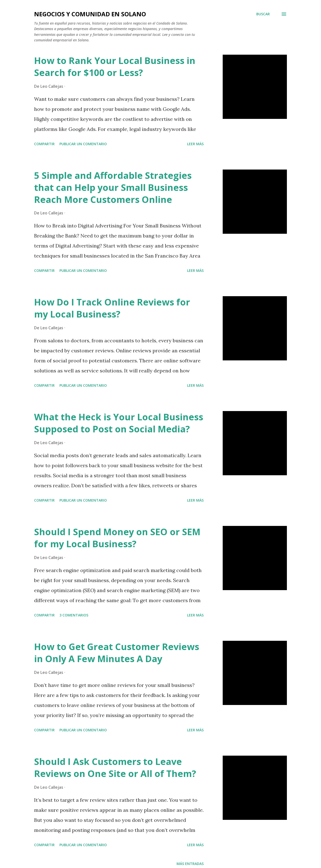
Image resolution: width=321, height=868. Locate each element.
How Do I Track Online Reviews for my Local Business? (112, 308)
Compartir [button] (44, 144)
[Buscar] (263, 14)
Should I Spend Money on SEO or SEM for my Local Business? (117, 538)
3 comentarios (74, 615)
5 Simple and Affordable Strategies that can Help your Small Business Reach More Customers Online (113, 187)
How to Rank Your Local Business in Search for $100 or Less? (115, 67)
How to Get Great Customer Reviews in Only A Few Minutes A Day (117, 653)
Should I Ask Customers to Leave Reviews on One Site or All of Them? (115, 768)
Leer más (195, 144)
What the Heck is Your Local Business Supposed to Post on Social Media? (119, 423)
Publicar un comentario (83, 144)
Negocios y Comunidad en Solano (90, 14)
